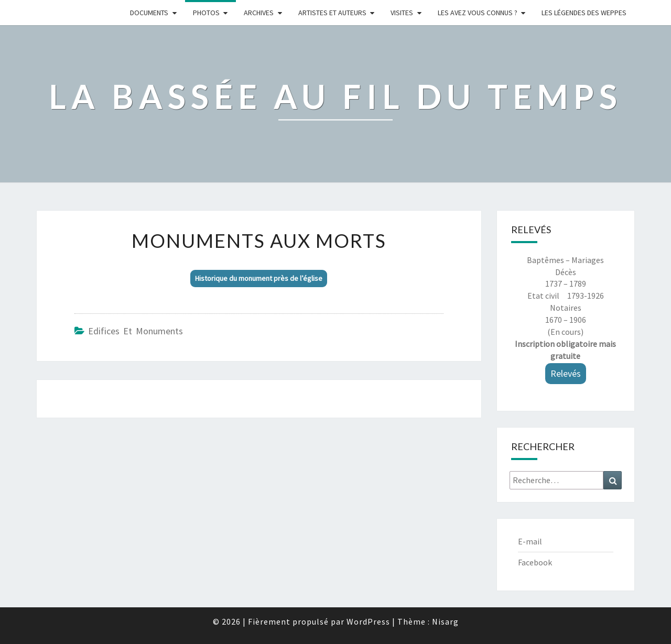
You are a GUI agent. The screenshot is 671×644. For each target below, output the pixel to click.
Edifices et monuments (136, 331)
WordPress (368, 621)
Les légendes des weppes (584, 13)
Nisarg (445, 621)
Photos (206, 13)
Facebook (535, 562)
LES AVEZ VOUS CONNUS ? (478, 13)
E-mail (530, 541)
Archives (259, 13)
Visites (402, 13)
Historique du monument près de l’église (259, 278)
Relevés (566, 373)
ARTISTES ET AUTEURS (332, 13)
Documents (149, 13)
